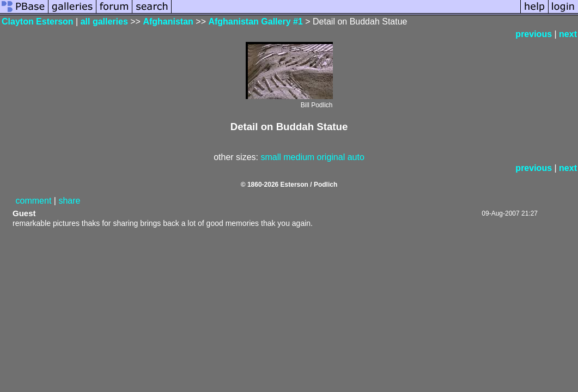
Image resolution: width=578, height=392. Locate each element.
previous (534, 34)
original (331, 157)
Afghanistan (168, 22)
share (69, 201)
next (568, 34)
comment (34, 201)
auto (356, 157)
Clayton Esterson (38, 22)
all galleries (104, 22)
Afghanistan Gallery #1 (255, 22)
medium (299, 157)
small (270, 157)
